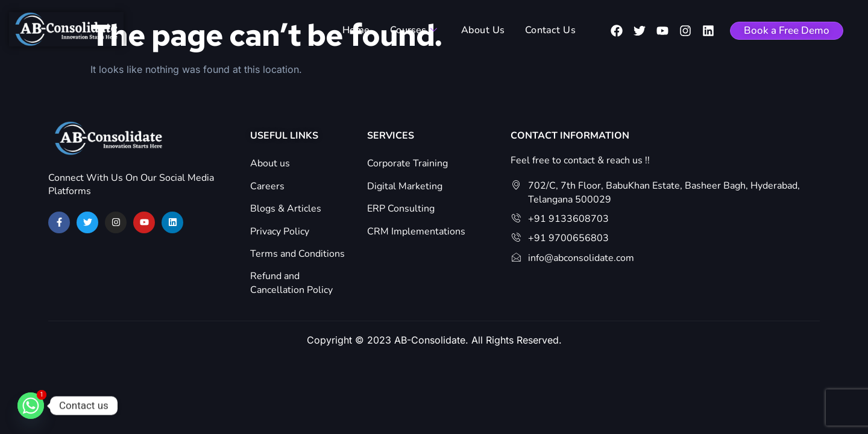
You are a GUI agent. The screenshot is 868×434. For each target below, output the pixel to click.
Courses (417, 30)
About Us (483, 30)
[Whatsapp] (31, 406)
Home (361, 30)
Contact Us (548, 30)
